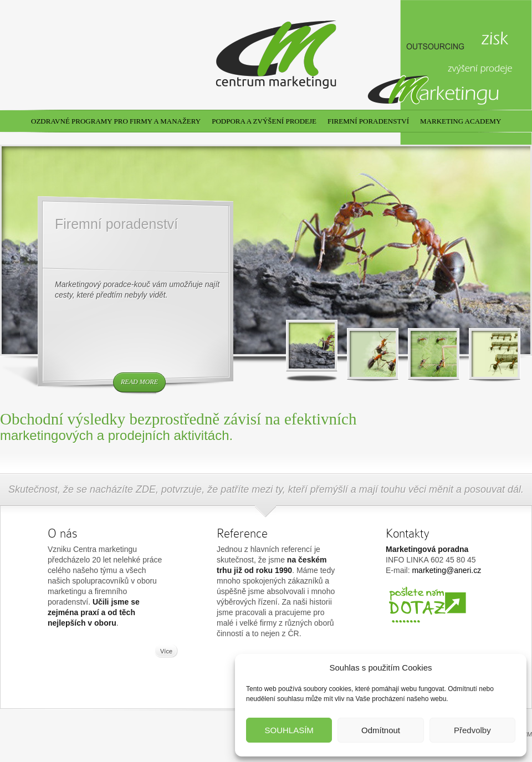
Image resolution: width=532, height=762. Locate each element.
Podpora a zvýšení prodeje (264, 121)
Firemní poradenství (368, 121)
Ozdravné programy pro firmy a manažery (116, 121)
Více (166, 651)
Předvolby (472, 730)
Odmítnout (381, 730)
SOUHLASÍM (289, 730)
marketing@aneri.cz (446, 570)
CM (527, 734)
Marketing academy (461, 121)
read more (139, 382)
